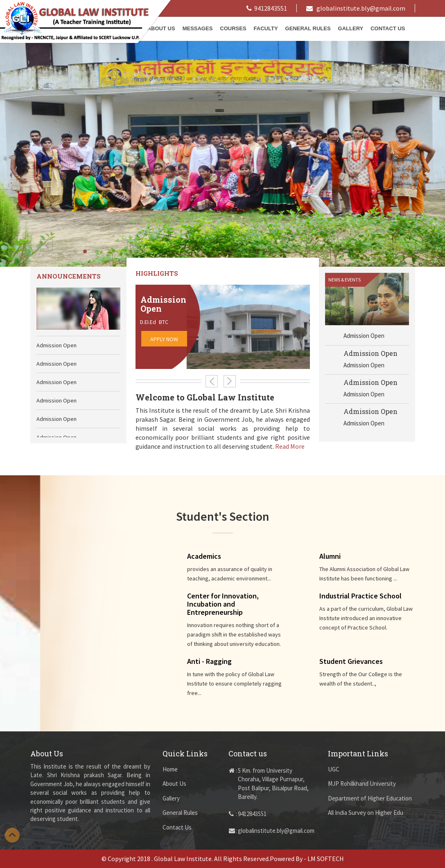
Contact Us (388, 28)
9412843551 (267, 8)
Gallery (351, 28)
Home (170, 769)
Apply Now (164, 339)
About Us (174, 784)
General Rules (308, 28)
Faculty (266, 28)
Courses (233, 28)
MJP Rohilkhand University (362, 784)
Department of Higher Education (370, 798)
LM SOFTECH (326, 859)
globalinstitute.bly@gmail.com (356, 8)
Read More (290, 446)
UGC (334, 769)
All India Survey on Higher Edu (366, 813)
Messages (198, 28)
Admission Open (370, 355)
